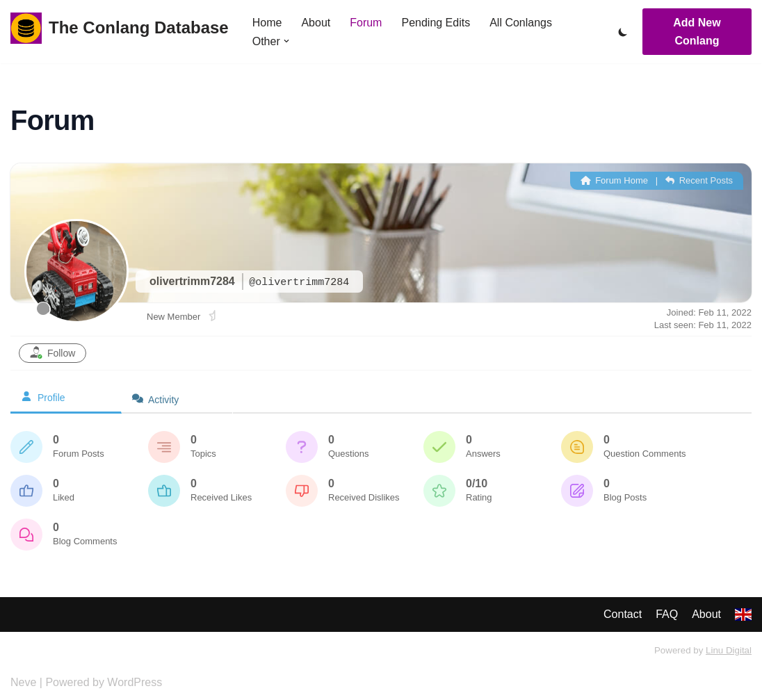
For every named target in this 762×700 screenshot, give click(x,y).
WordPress (135, 682)
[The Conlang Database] (120, 28)
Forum (366, 23)
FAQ (667, 614)
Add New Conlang (697, 32)
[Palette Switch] (623, 32)
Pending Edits (436, 23)
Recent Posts (699, 180)
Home (267, 23)
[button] (286, 41)
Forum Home (614, 180)
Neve (23, 682)
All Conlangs (521, 23)
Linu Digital (729, 650)
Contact (623, 614)
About (316, 23)
